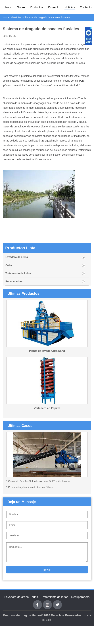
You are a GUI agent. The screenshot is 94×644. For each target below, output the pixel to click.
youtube (47, 602)
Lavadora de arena (17, 257)
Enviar (47, 570)
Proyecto (54, 7)
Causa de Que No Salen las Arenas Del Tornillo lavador (39, 481)
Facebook (37, 602)
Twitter (57, 602)
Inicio (9, 7)
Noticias (70, 7)
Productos (36, 7)
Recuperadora (14, 281)
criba (35, 597)
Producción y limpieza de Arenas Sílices (31, 487)
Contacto (86, 7)
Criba (9, 265)
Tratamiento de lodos (18, 273)
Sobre (21, 7)
